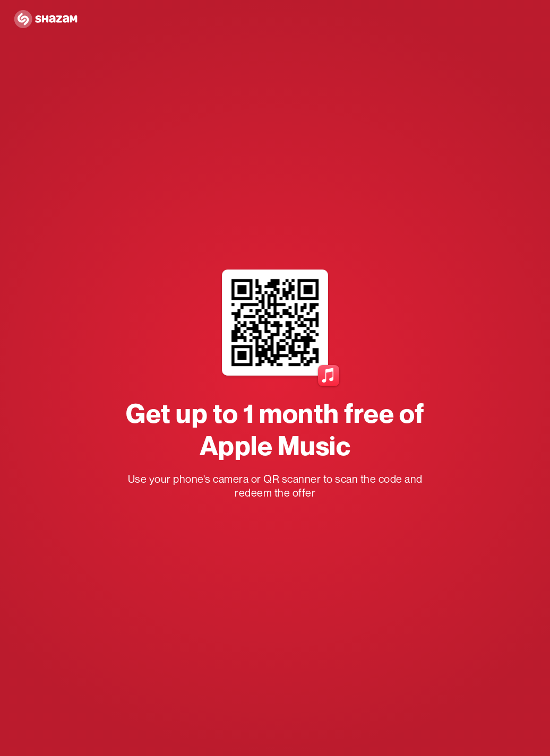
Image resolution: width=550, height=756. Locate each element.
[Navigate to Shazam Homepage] (49, 20)
